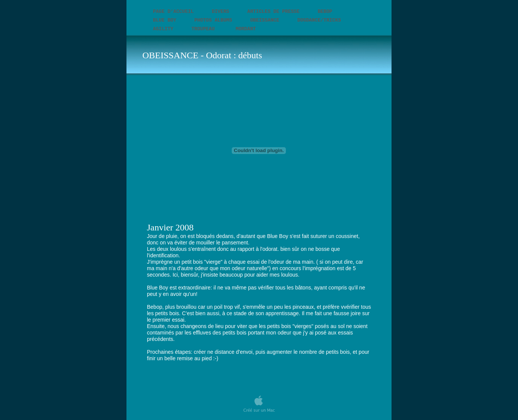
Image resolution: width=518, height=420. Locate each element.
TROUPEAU (206, 29)
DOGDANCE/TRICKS (319, 20)
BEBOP (325, 12)
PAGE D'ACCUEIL (175, 12)
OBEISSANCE (266, 20)
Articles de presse (275, 12)
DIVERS (222, 12)
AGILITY (165, 29)
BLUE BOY (166, 20)
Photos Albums (215, 20)
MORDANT (246, 29)
